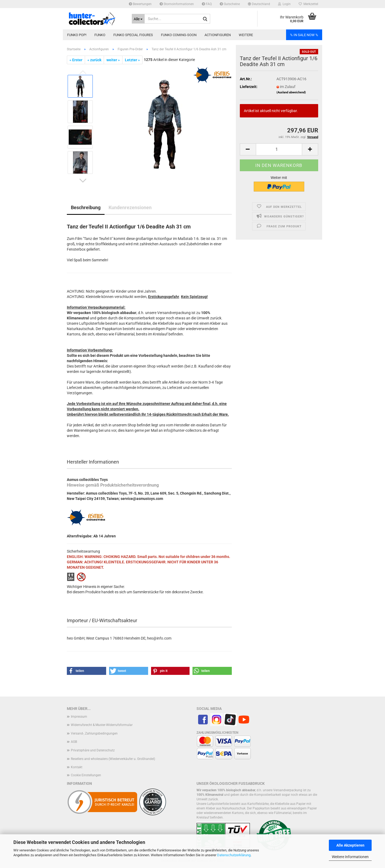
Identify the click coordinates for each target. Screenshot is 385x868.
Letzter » (132, 60)
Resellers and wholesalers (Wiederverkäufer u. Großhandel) (113, 759)
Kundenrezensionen (130, 207)
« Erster (76, 60)
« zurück (94, 60)
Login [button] (284, 4)
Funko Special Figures (133, 35)
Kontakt (77, 767)
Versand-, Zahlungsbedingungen (94, 733)
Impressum (79, 717)
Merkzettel (308, 4)
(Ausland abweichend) (291, 92)
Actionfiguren (218, 35)
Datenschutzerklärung (234, 855)
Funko (100, 35)
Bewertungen (140, 4)
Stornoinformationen (177, 4)
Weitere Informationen (350, 857)
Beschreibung (86, 207)
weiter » (113, 60)
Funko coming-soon (179, 35)
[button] (259, 4)
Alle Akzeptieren (350, 845)
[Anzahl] (279, 149)
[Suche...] (138, 19)
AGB (74, 742)
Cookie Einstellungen (86, 775)
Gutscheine (230, 4)
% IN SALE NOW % (304, 35)
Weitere (246, 35)
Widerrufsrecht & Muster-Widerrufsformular (102, 725)
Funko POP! (77, 35)
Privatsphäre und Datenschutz (93, 750)
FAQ (207, 4)
